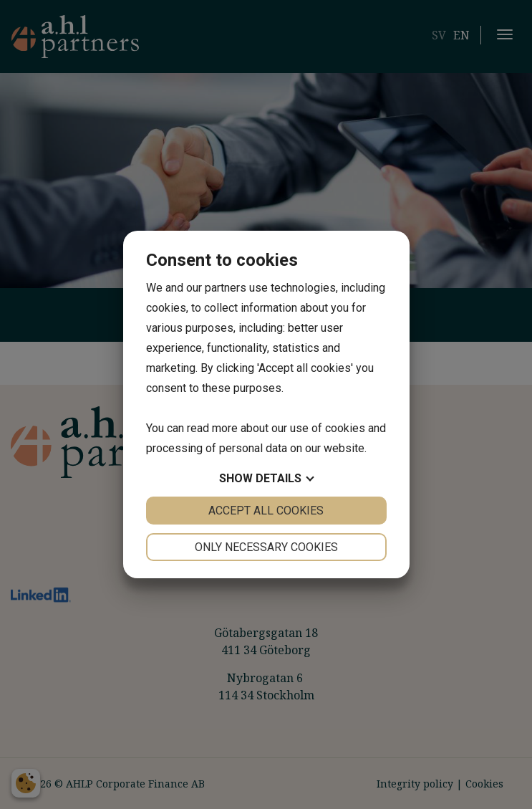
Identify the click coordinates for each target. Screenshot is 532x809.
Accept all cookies (266, 511)
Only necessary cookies (266, 547)
